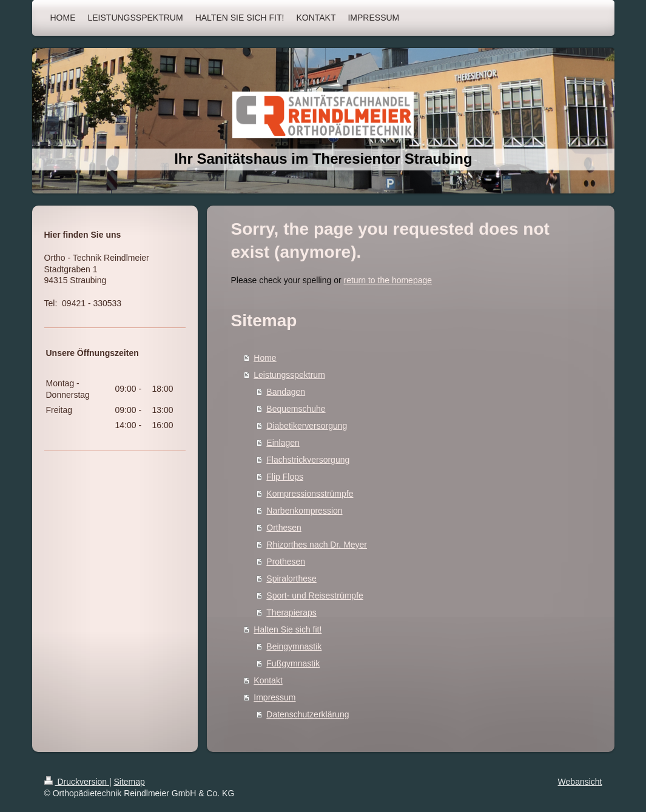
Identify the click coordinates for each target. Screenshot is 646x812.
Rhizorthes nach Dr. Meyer (317, 545)
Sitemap (130, 782)
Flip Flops (285, 477)
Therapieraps (291, 612)
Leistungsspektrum (289, 375)
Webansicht (580, 782)
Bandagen (286, 392)
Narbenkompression (304, 511)
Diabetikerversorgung (307, 426)
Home (265, 358)
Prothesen (286, 562)
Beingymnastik (294, 646)
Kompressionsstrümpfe (310, 494)
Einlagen (283, 443)
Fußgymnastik (293, 663)
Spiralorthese (291, 579)
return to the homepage (388, 280)
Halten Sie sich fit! (288, 629)
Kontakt (268, 680)
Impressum (274, 697)
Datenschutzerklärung (308, 714)
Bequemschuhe (296, 409)
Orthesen (284, 528)
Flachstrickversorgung (308, 460)
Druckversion (77, 782)
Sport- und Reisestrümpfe (315, 596)
